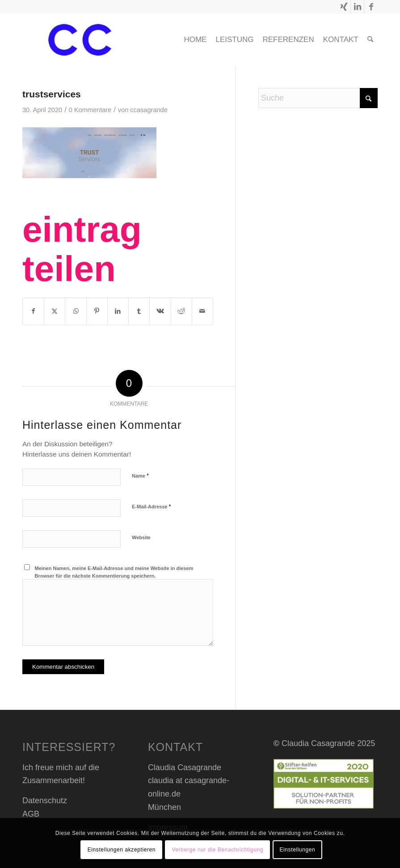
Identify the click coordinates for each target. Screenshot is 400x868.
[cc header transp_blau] (80, 40)
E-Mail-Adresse (152, 506)
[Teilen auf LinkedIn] (118, 311)
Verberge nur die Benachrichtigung (217, 850)
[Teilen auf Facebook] (33, 311)
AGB (31, 814)
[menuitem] (195, 40)
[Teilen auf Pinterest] (97, 311)
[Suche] (370, 40)
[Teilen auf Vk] (160, 311)
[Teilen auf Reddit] (181, 311)
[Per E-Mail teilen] (202, 311)
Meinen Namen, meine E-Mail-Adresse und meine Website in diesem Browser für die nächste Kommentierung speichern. (114, 572)
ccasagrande (149, 110)
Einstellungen (297, 850)
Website (141, 537)
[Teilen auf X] (55, 311)
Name (140, 476)
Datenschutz (45, 801)
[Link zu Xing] (344, 7)
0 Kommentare (90, 110)
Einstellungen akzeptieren (122, 850)
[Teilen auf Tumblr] (139, 311)
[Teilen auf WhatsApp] (76, 311)
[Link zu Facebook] (371, 7)
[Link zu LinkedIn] (357, 7)
